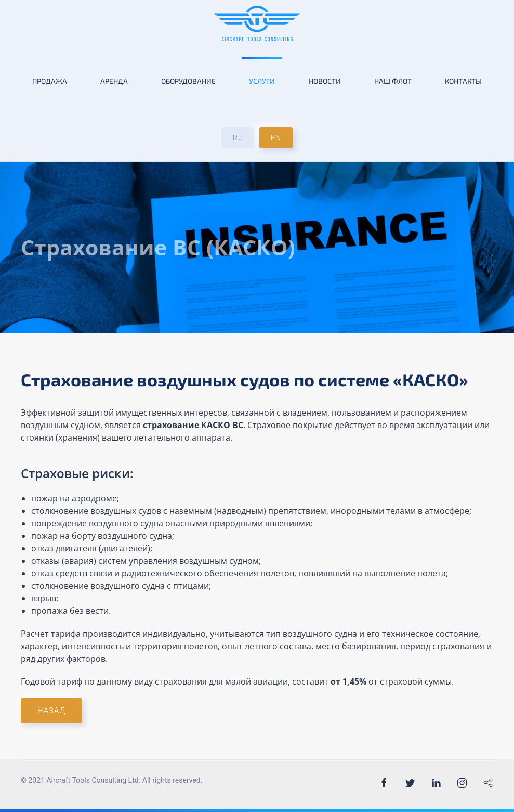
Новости (325, 81)
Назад (51, 711)
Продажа (50, 81)
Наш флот (393, 81)
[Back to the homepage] (257, 23)
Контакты (463, 81)
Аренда (114, 81)
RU (238, 138)
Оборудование (188, 81)
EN (276, 138)
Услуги (262, 81)
